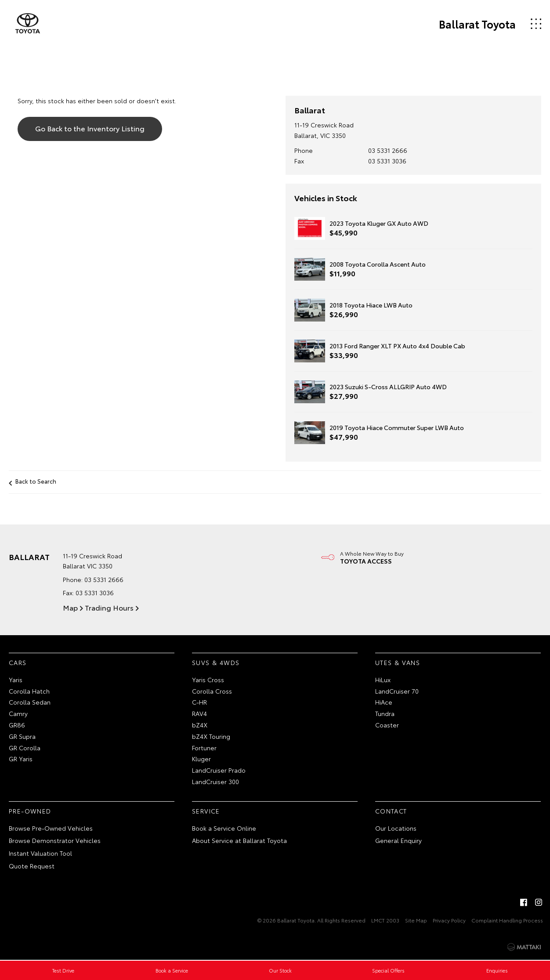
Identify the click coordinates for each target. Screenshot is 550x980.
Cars (18, 662)
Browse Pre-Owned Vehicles (51, 828)
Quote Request (32, 866)
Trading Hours (109, 607)
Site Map (416, 920)
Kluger (201, 759)
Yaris (16, 680)
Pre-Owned (30, 811)
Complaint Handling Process (507, 920)
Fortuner (204, 748)
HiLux (383, 680)
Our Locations (396, 828)
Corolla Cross (212, 691)
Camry (18, 713)
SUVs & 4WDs (216, 662)
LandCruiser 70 (397, 691)
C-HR (199, 702)
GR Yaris (21, 759)
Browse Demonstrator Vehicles (55, 840)
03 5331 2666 (388, 150)
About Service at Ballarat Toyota (239, 840)
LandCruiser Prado (219, 770)
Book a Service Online (224, 828)
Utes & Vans (398, 662)
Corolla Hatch (29, 691)
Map (70, 607)
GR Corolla (25, 748)
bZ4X (200, 725)
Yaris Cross (208, 680)
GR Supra (22, 736)
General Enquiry (398, 840)
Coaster (387, 725)
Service (206, 811)
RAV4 (199, 713)
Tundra (385, 713)
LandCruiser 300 (215, 781)
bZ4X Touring (211, 736)
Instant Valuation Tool (40, 853)
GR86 (17, 725)
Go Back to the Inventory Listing (90, 128)
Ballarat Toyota (477, 24)
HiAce (384, 702)
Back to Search (36, 481)
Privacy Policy (449, 920)
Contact (391, 811)
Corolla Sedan (30, 702)
